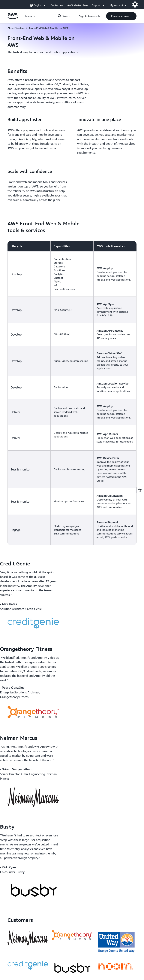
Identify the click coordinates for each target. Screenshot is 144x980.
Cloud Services (16, 28)
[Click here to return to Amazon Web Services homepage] (13, 18)
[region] (72, 393)
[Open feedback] (140, 490)
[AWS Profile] (135, 5)
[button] (121, 16)
